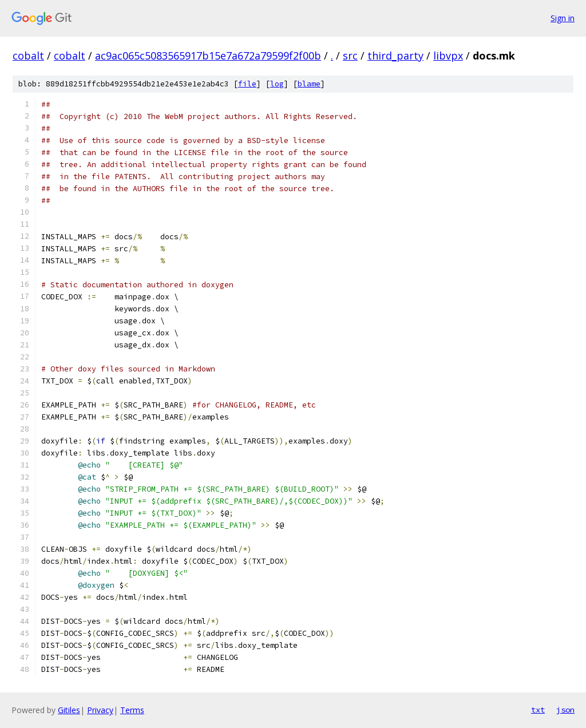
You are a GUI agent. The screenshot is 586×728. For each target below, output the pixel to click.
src (350, 56)
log (277, 84)
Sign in (563, 18)
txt (538, 710)
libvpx (448, 56)
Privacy (100, 710)
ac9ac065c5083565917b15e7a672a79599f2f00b (208, 56)
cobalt (28, 56)
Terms (132, 710)
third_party (395, 56)
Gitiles (69, 710)
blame (309, 84)
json (565, 710)
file (247, 84)
